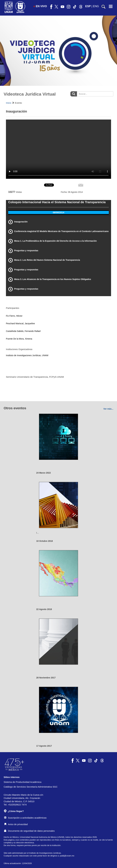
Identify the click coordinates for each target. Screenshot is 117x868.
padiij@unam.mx (67, 856)
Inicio (9, 103)
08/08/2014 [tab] (58, 212)
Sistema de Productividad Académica (23, 782)
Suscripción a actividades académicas (25, 818)
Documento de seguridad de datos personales (29, 831)
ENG (96, 6)
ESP (88, 6)
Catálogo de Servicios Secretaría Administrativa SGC (31, 787)
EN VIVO (40, 6)
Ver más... (108, 409)
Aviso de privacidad (16, 824)
